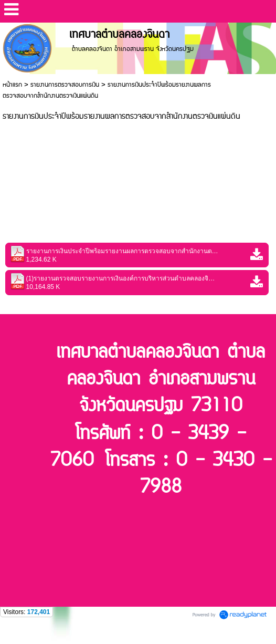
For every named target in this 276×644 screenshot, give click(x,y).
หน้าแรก (12, 85)
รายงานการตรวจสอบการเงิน (65, 85)
